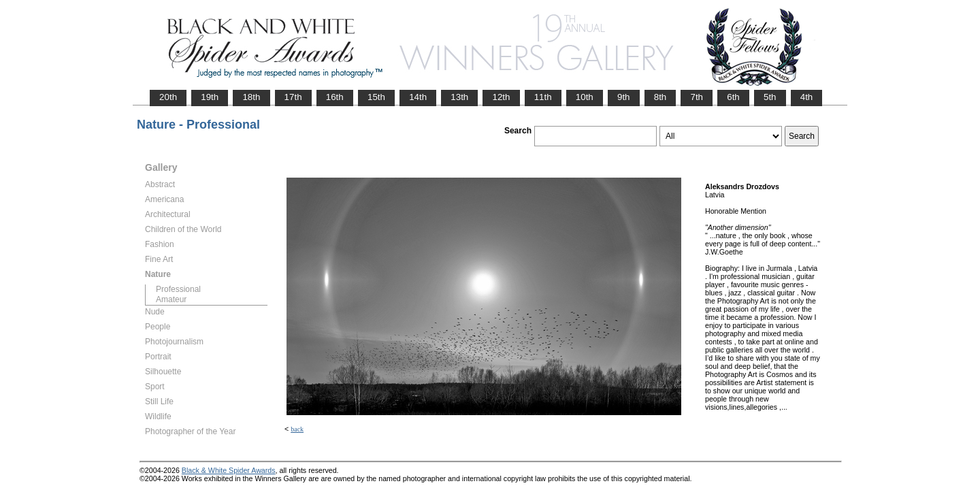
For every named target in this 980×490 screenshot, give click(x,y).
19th (210, 97)
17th (293, 97)
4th (807, 97)
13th (459, 97)
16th (335, 97)
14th (418, 97)
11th (543, 97)
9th (624, 97)
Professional (178, 289)
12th (501, 97)
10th (585, 97)
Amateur (171, 299)
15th (376, 97)
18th (251, 97)
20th (168, 97)
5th (770, 97)
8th (660, 97)
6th (733, 97)
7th (697, 97)
